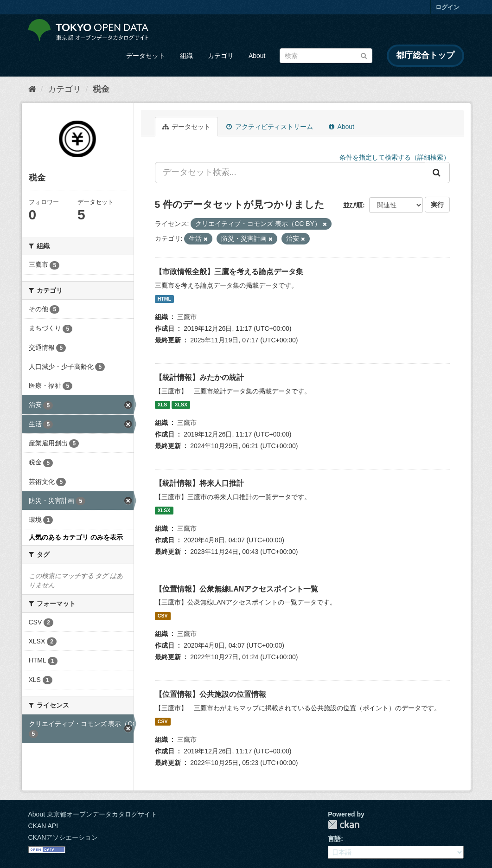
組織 (186, 56)
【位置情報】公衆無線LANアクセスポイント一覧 (237, 589)
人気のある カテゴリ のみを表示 (76, 537)
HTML (164, 299)
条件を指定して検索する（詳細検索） (395, 157)
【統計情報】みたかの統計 (199, 377)
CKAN (344, 825)
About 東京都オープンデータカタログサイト (93, 814)
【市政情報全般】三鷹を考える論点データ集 (229, 272)
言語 (334, 839)
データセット (146, 56)
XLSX (181, 405)
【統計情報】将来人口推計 (199, 483)
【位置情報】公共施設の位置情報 (211, 694)
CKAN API (43, 826)
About (257, 56)
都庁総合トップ (425, 55)
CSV (163, 616)
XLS (162, 405)
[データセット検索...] (290, 173)
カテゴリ (221, 56)
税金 (101, 89)
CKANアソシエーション (63, 837)
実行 (437, 205)
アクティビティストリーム (270, 127)
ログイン (447, 7)
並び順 (353, 205)
